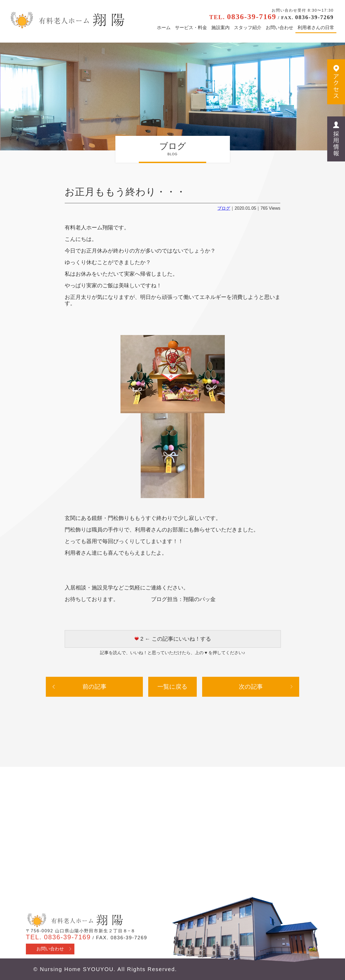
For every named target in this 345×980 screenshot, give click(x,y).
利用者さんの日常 (316, 28)
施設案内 (220, 28)
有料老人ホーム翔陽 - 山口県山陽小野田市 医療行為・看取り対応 (67, 20)
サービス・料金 (191, 28)
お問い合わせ (280, 28)
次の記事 (251, 687)
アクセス (336, 82)
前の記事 (94, 687)
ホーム (164, 28)
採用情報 (336, 139)
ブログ (224, 208)
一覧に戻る (172, 687)
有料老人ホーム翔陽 (74, 920)
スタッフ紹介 (248, 28)
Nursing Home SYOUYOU (77, 969)
